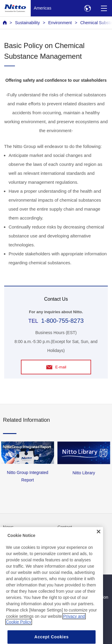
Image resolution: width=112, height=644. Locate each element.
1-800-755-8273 (62, 321)
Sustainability (27, 23)
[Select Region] (87, 8)
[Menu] (104, 8)
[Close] (99, 539)
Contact (65, 527)
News (8, 527)
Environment (60, 23)
